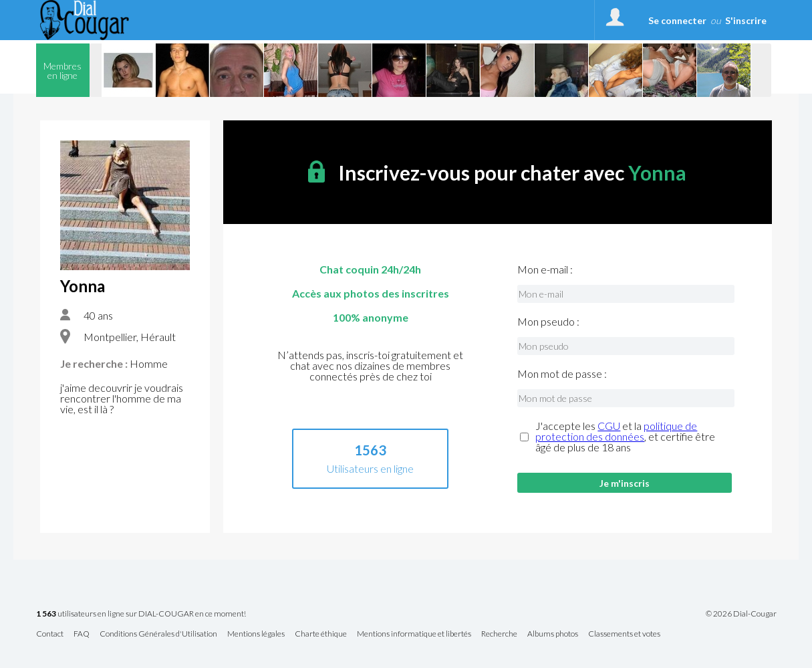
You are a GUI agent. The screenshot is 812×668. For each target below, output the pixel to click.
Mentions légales (256, 634)
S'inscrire (746, 20)
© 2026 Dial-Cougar (741, 614)
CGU (609, 426)
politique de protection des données (616, 431)
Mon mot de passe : (562, 374)
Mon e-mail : (545, 269)
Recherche (499, 634)
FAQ (82, 634)
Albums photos (553, 634)
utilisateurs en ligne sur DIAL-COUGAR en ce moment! (141, 614)
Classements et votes (624, 634)
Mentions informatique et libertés (414, 634)
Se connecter (677, 20)
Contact (50, 634)
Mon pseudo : (548, 322)
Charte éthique (321, 634)
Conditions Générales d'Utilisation (158, 634)
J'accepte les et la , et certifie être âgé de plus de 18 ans (625, 437)
